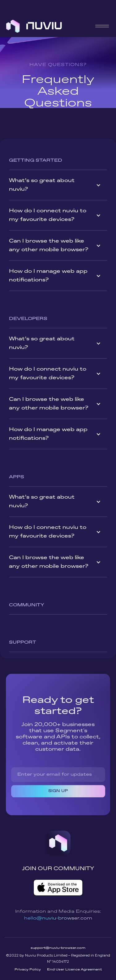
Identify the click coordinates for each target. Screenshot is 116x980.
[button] (102, 26)
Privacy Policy (28, 970)
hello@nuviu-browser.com (58, 918)
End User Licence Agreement (74, 970)
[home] (34, 26)
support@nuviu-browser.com (58, 948)
